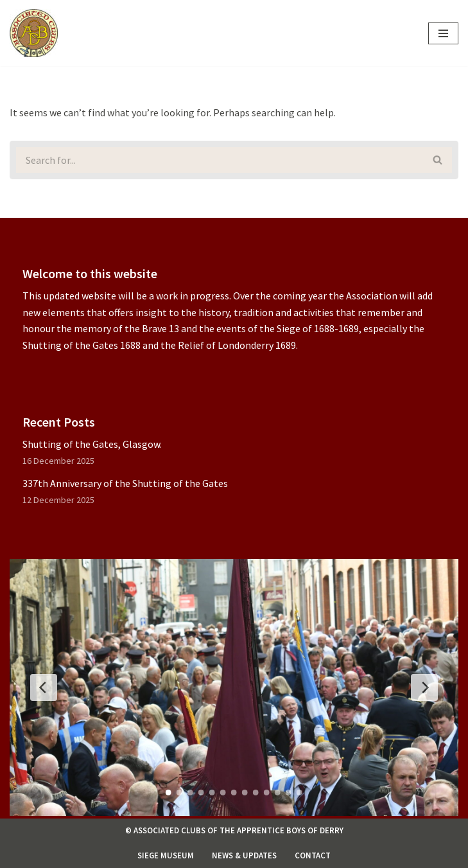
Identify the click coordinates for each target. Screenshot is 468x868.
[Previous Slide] (44, 687)
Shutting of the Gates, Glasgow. (92, 444)
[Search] (216, 160)
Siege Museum (166, 855)
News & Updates (244, 855)
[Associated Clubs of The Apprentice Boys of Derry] (34, 33)
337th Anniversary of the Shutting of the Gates (125, 483)
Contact (313, 855)
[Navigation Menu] (443, 33)
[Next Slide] (424, 687)
